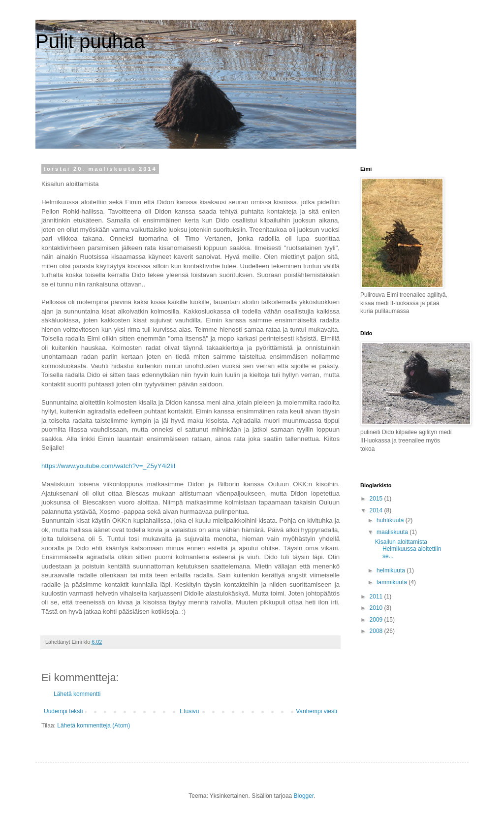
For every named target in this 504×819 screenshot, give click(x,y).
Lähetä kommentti (77, 694)
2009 (377, 620)
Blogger (304, 796)
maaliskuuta (393, 532)
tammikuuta (393, 582)
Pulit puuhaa (90, 41)
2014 (377, 510)
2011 (377, 597)
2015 (377, 499)
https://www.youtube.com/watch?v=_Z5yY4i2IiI (108, 466)
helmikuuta (392, 570)
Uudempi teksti (63, 711)
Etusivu (189, 711)
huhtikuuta (391, 520)
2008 (377, 631)
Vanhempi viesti (316, 711)
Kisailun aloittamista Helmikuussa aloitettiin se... (408, 549)
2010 (377, 608)
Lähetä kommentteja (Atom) (94, 725)
